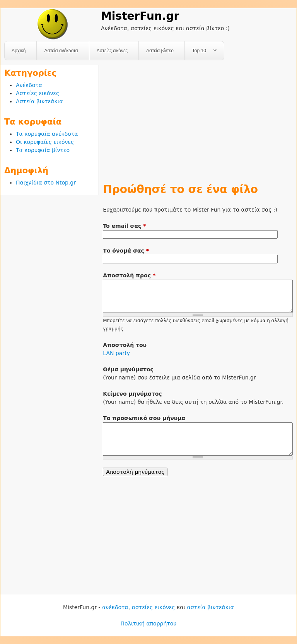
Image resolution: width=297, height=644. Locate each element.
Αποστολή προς (129, 275)
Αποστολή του (125, 345)
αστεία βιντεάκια (211, 607)
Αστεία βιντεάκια (39, 101)
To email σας (124, 226)
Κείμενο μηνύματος (132, 394)
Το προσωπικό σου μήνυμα (144, 418)
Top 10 (201, 51)
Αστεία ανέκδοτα (61, 51)
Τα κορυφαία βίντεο (43, 150)
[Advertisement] (198, 119)
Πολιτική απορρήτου (149, 624)
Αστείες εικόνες (112, 51)
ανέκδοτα (115, 607)
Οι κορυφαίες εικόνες (45, 142)
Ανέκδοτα (29, 85)
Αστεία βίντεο (160, 51)
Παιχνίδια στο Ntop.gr (46, 183)
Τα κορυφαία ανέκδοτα (47, 134)
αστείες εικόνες (154, 607)
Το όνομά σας (126, 251)
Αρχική (19, 51)
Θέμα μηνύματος (128, 369)
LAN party (116, 353)
